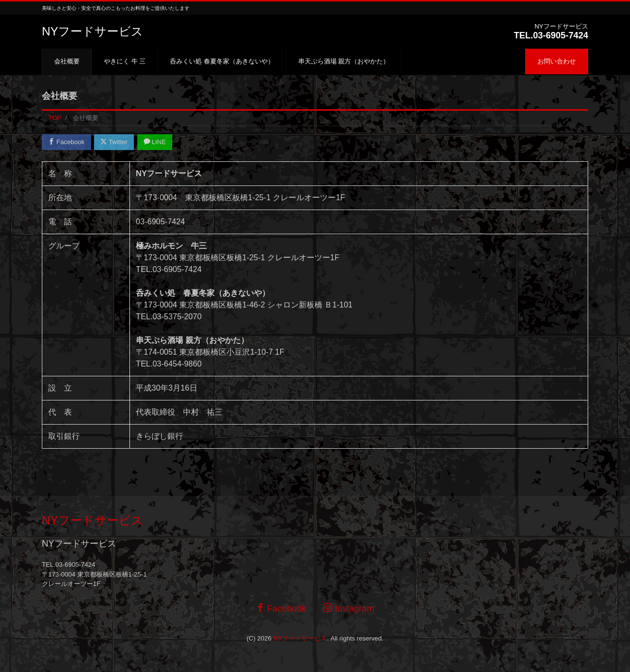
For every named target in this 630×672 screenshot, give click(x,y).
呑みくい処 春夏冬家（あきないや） (222, 61)
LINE (155, 142)
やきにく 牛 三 (125, 61)
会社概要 (67, 61)
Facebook (66, 142)
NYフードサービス (93, 31)
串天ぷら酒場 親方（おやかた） (344, 61)
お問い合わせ (557, 61)
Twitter (114, 142)
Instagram (349, 608)
